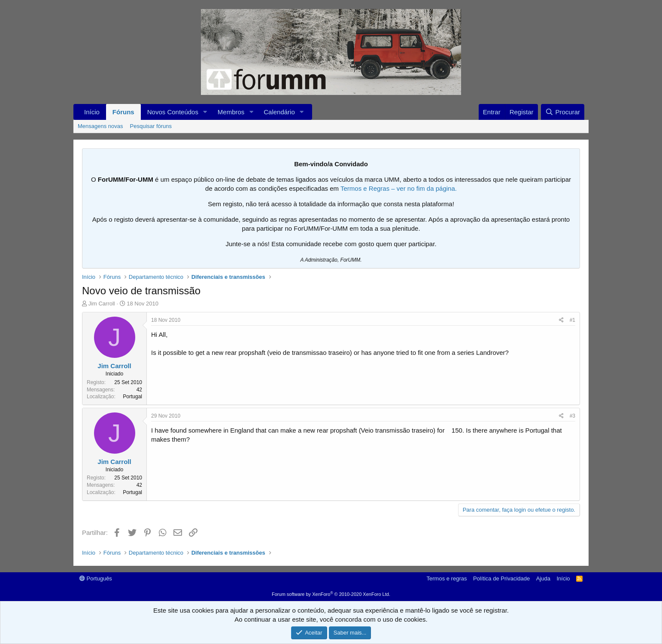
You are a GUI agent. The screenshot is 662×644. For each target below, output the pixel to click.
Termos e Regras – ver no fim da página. (399, 188)
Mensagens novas (100, 126)
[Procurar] (563, 112)
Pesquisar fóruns (151, 126)
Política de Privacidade (501, 578)
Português (96, 578)
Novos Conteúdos (173, 112)
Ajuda (543, 578)
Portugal (132, 397)
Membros (231, 112)
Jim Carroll (102, 304)
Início (92, 112)
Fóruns (123, 112)
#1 (572, 320)
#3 (572, 416)
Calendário (279, 112)
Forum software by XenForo (331, 594)
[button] (205, 112)
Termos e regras (447, 578)
